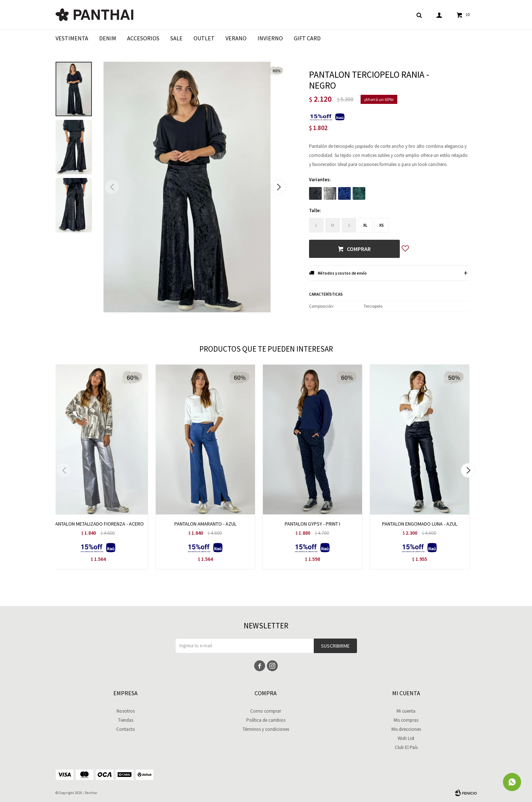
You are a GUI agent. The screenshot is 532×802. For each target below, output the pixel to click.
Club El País (406, 747)
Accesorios (143, 38)
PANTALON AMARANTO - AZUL (205, 524)
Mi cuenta (406, 711)
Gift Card (307, 38)
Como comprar (266, 711)
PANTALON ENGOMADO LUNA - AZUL (420, 524)
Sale (176, 38)
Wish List (406, 738)
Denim (108, 38)
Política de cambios (266, 720)
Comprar (359, 249)
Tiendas (126, 720)
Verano (236, 38)
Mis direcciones (406, 729)
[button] (279, 187)
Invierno (270, 38)
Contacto (126, 729)
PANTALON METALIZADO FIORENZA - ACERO (98, 524)
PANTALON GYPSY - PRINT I (312, 524)
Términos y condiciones (266, 729)
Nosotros (126, 711)
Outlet (204, 38)
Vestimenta (72, 38)
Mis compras (406, 720)
